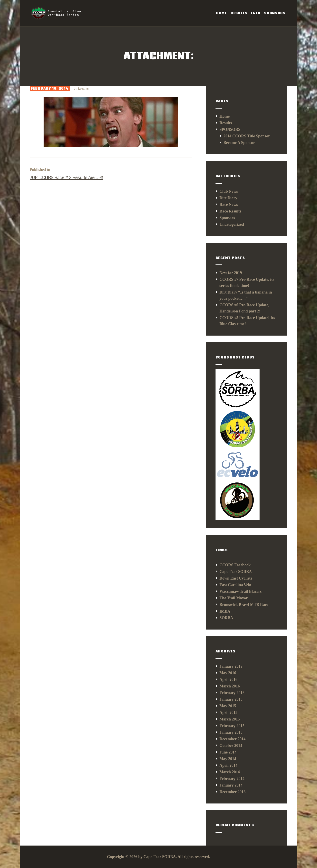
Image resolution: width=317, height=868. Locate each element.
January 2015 (231, 732)
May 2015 (228, 706)
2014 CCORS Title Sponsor (247, 136)
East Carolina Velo (235, 585)
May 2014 (228, 759)
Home (225, 116)
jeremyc (83, 89)
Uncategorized (232, 224)
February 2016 (232, 693)
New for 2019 (231, 273)
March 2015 (230, 719)
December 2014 (232, 739)
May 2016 (228, 673)
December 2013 (232, 792)
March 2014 (230, 772)
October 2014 (231, 746)
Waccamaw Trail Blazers (241, 591)
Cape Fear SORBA (236, 572)
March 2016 (230, 686)
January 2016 (231, 699)
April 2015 (229, 713)
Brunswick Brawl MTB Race (244, 605)
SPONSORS (230, 129)
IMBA (225, 611)
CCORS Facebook (235, 565)
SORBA (226, 618)
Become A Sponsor (239, 143)
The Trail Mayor (234, 598)
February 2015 (232, 726)
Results (226, 123)
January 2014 (231, 785)
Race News (229, 205)
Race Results (230, 211)
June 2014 (228, 752)
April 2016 (229, 680)
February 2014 (232, 779)
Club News (229, 191)
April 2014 (229, 765)
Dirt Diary (228, 198)
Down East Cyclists (236, 578)
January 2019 (231, 666)
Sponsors (227, 218)
